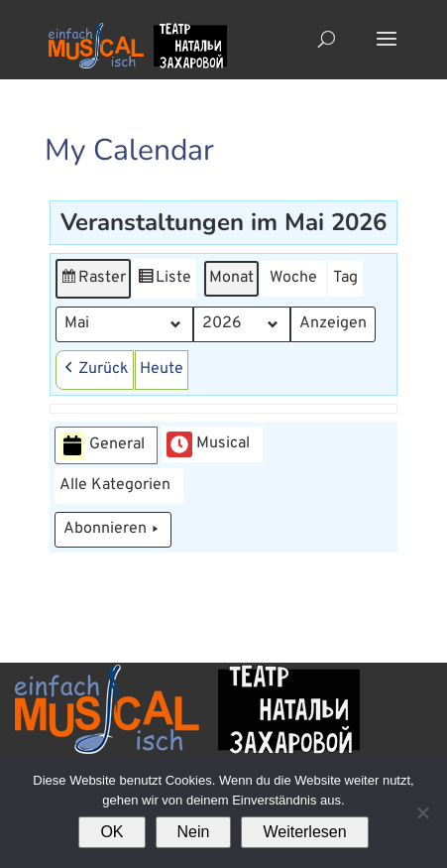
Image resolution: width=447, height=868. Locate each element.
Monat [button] (231, 278)
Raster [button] (93, 281)
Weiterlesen (304, 832)
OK (112, 832)
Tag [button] (345, 278)
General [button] (102, 446)
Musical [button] (208, 444)
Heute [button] (162, 369)
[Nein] (422, 812)
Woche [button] (293, 278)
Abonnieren (113, 530)
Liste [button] (164, 281)
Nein (194, 832)
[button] (95, 370)
